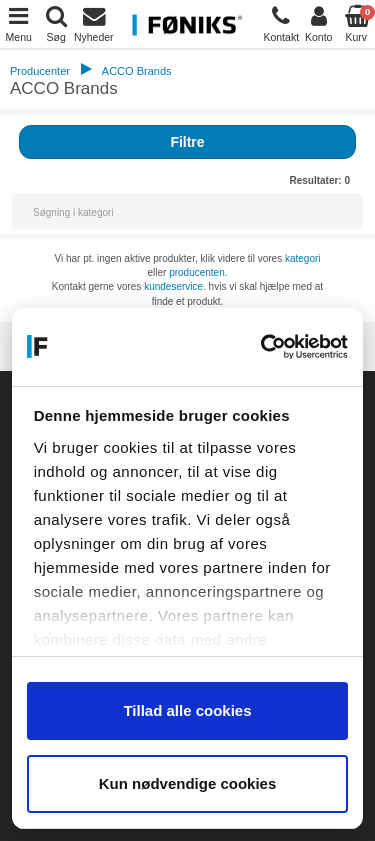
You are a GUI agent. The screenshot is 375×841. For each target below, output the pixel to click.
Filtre (187, 142)
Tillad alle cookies (187, 710)
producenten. (198, 272)
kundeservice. (175, 286)
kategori (303, 258)
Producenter (40, 71)
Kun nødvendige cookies (188, 783)
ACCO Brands (137, 71)
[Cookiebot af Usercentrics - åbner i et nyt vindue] (264, 347)
